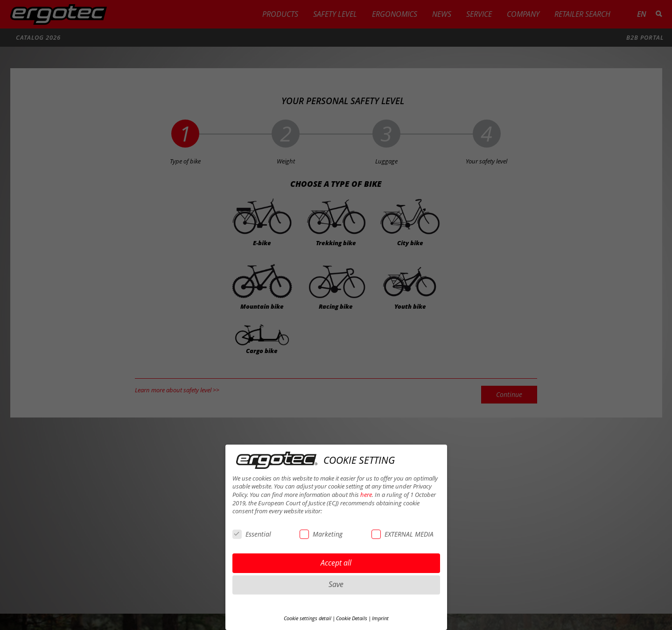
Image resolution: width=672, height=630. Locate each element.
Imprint (380, 618)
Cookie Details (352, 618)
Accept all (336, 563)
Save (336, 584)
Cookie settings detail (308, 618)
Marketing (321, 534)
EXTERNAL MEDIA (402, 534)
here (366, 495)
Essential (252, 534)
